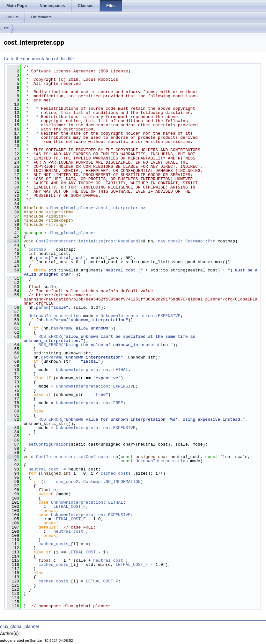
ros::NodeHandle (124, 241)
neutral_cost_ (44, 469)
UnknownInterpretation (55, 316)
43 (13, 241)
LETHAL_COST (82, 552)
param (42, 258)
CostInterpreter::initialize (70, 241)
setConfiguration (48, 444)
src (6, 28)
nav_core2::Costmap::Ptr (186, 241)
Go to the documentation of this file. (39, 59)
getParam (51, 357)
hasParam (56, 320)
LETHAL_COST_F (69, 507)
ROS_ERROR (50, 337)
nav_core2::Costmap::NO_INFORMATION (98, 482)
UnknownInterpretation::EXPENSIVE (141, 316)
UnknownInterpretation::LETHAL (92, 370)
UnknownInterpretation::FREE (89, 403)
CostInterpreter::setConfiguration (77, 457)
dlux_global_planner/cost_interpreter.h (96, 208)
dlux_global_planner (72, 233)
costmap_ (38, 249)
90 (13, 457)
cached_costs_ (117, 473)
